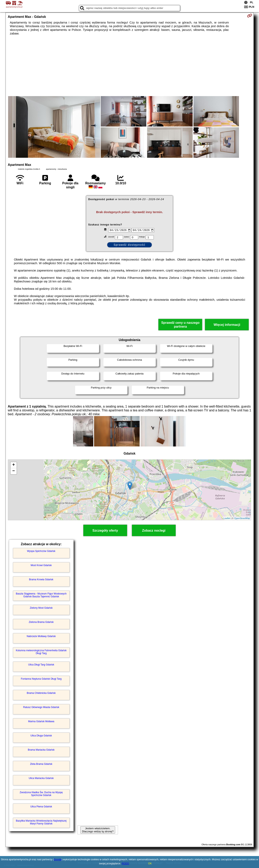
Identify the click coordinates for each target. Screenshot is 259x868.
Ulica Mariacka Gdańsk (41, 778)
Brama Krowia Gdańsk (41, 579)
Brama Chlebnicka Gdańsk (41, 693)
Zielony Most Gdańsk (41, 608)
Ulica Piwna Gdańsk (41, 807)
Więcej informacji (227, 325)
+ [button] (13, 465)
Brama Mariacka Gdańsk (41, 750)
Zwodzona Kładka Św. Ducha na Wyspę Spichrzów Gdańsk (41, 794)
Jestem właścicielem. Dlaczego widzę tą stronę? (98, 830)
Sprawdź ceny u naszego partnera (180, 325)
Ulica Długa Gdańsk (41, 736)
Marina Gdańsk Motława (41, 721)
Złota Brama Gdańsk (41, 764)
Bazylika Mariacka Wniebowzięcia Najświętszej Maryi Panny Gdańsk (41, 822)
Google (58, 859)
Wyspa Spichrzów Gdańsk (41, 551)
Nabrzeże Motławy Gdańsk (41, 636)
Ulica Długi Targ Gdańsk (41, 665)
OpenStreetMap (242, 518)
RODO (125, 864)
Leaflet (227, 518)
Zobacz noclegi (154, 531)
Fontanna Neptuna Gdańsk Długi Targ (41, 679)
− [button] (13, 471)
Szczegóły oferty (105, 531)
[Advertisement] (129, 66)
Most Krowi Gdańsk (41, 565)
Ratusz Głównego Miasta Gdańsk (41, 707)
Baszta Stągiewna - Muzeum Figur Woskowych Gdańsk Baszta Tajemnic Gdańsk (41, 595)
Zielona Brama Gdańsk (41, 622)
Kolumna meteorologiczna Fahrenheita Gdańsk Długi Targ (41, 652)
